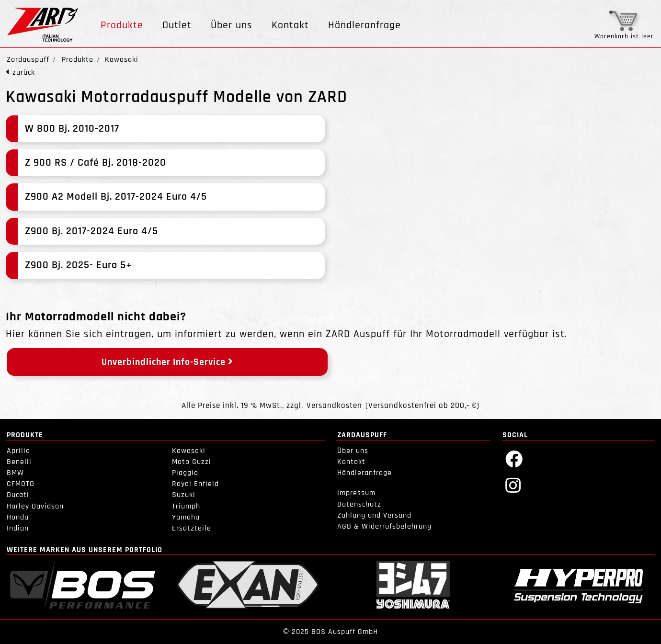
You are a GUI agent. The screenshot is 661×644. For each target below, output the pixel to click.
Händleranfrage (365, 25)
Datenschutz (359, 504)
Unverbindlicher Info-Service (167, 362)
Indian (18, 528)
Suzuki (184, 495)
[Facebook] (514, 458)
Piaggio (185, 473)
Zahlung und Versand (374, 515)
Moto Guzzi (192, 462)
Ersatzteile (192, 528)
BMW (15, 473)
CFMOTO (21, 484)
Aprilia (18, 451)
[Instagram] (513, 485)
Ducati (18, 495)
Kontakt (290, 25)
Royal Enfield (195, 484)
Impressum (356, 493)
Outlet (177, 25)
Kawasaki (189, 451)
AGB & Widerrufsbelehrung (384, 526)
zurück (24, 73)
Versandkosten (334, 406)
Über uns (232, 25)
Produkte (122, 25)
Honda (18, 517)
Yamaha (186, 517)
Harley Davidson (35, 506)
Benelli (19, 462)
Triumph (186, 506)
